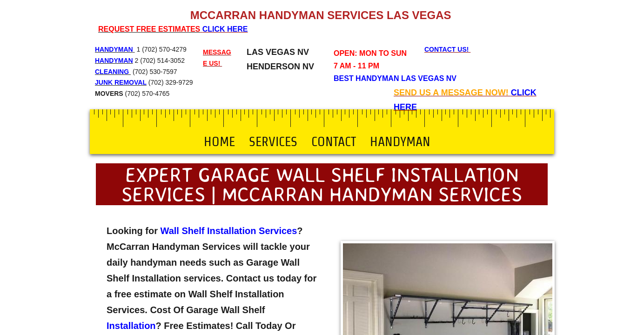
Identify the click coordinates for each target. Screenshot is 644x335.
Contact (334, 141)
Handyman (400, 141)
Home (219, 141)
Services (273, 141)
